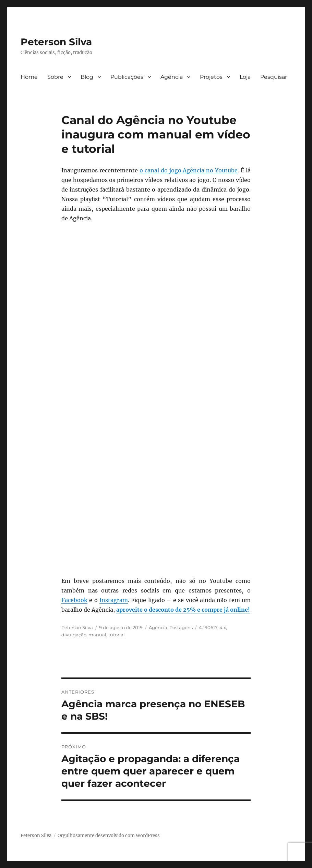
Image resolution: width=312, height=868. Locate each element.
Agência (172, 77)
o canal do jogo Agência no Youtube (189, 170)
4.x (223, 627)
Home (29, 77)
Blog (87, 77)
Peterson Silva (56, 42)
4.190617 (208, 627)
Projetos (211, 77)
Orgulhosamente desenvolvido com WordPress (109, 836)
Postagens (181, 627)
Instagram (114, 600)
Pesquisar (274, 77)
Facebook (74, 600)
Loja (245, 77)
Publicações (127, 77)
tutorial (117, 635)
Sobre (55, 77)
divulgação (74, 635)
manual (97, 635)
